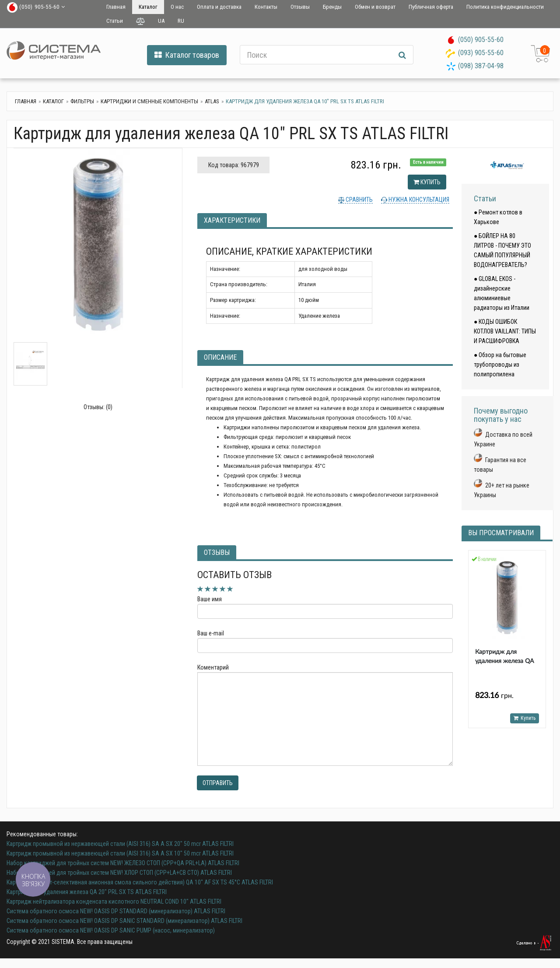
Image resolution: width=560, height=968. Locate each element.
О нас (177, 7)
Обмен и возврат (375, 7)
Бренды (332, 7)
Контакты (266, 7)
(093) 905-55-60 (481, 53)
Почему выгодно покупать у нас (501, 415)
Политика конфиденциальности (505, 7)
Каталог (148, 7)
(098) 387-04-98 (481, 66)
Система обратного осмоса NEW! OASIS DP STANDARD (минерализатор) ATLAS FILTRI (116, 911)
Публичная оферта (431, 7)
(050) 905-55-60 (481, 40)
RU (181, 21)
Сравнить (359, 200)
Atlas (212, 101)
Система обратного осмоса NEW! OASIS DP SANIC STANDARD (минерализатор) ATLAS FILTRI (124, 921)
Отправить (218, 783)
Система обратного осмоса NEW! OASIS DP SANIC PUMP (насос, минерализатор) (111, 930)
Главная (116, 7)
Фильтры (82, 101)
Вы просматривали (501, 533)
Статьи (115, 21)
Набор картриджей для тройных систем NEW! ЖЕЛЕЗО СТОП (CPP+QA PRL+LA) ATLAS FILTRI (123, 863)
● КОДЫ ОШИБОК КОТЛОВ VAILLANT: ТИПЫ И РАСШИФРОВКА (505, 331)
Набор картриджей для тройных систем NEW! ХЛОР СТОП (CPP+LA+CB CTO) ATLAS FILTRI (119, 873)
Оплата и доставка (219, 7)
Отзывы (300, 7)
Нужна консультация (418, 200)
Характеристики (232, 220)
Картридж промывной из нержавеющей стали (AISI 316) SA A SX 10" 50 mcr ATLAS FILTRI (120, 853)
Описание (220, 357)
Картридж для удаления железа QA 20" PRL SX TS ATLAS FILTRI (87, 892)
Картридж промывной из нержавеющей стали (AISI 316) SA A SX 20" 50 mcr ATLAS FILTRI (120, 844)
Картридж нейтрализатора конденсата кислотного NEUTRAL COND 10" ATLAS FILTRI (114, 901)
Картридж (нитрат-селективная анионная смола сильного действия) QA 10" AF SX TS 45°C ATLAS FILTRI (140, 882)
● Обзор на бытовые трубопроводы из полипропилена (500, 365)
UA (161, 21)
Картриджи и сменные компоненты (149, 101)
